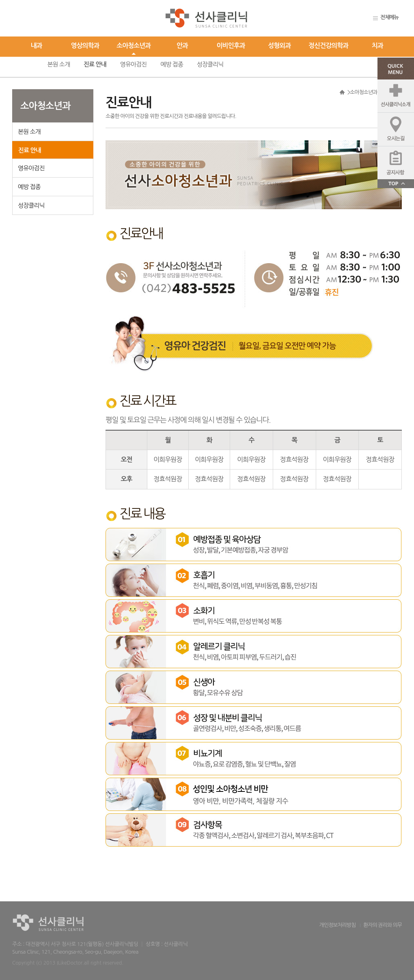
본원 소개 (58, 64)
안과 (182, 46)
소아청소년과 (134, 46)
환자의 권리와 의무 (383, 925)
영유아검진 (134, 64)
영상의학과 (85, 46)
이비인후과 (231, 46)
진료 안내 (95, 64)
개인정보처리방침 (338, 925)
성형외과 (279, 46)
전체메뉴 (389, 17)
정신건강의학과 (328, 46)
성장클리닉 (210, 64)
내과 (37, 46)
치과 (377, 46)
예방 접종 (172, 64)
